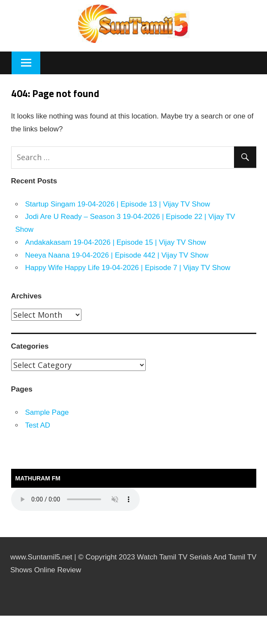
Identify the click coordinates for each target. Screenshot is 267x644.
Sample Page (47, 412)
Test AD (38, 425)
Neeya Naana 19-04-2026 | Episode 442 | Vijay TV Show (117, 255)
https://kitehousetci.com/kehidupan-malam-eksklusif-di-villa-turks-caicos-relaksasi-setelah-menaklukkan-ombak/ (14, 616)
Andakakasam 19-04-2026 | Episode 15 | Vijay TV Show (116, 242)
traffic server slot (2, 643)
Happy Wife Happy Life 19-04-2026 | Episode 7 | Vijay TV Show (128, 268)
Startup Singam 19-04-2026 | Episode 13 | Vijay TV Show (118, 204)
